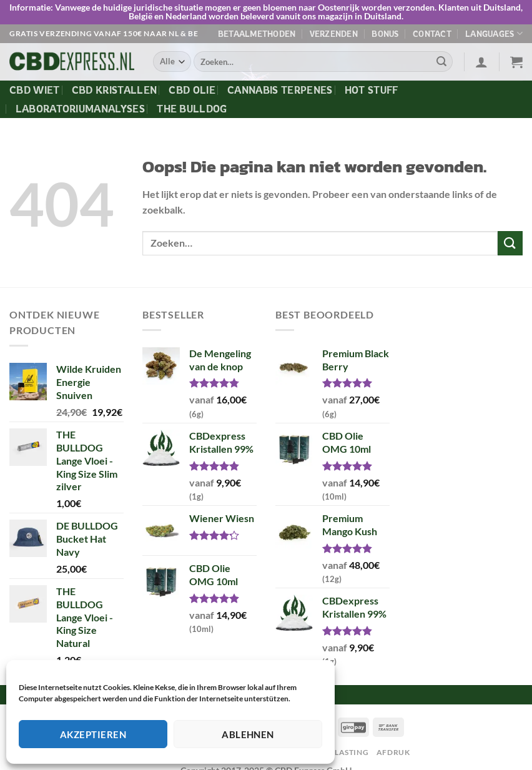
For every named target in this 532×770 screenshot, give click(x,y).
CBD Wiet (35, 90)
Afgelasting (341, 752)
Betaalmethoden (257, 34)
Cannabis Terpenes (280, 90)
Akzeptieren (93, 734)
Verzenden (334, 34)
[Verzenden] (441, 62)
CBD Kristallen (114, 90)
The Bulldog (192, 109)
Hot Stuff (372, 90)
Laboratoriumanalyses (80, 109)
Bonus (385, 34)
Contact (432, 34)
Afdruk (393, 752)
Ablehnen (248, 734)
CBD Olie (192, 90)
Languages (494, 33)
